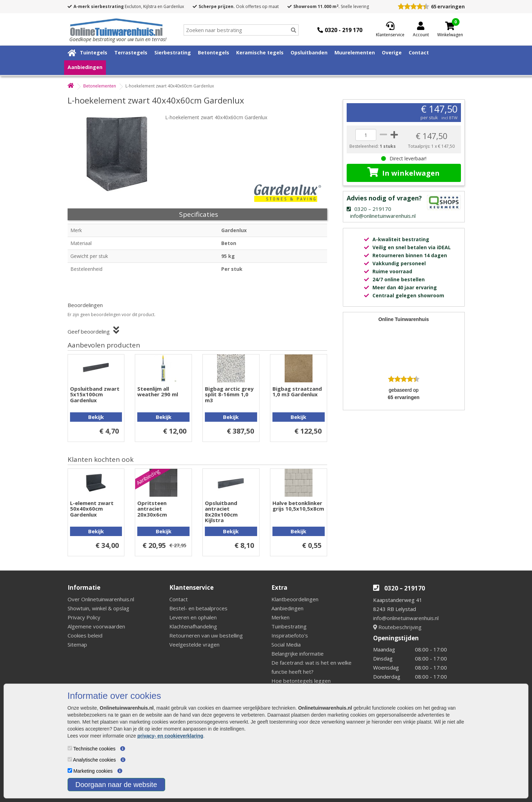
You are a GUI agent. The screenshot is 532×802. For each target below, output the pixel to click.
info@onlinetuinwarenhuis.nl (406, 618)
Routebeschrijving (397, 627)
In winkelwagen (404, 173)
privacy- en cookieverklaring (170, 736)
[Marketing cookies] (70, 770)
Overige (392, 52)
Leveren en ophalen (193, 617)
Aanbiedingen (85, 67)
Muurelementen (355, 52)
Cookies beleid (85, 635)
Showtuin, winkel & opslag (98, 608)
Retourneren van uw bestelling (206, 635)
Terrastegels (131, 52)
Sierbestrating (173, 52)
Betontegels (214, 52)
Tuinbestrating (289, 626)
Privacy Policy (84, 617)
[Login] (421, 30)
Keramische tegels (260, 52)
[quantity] (366, 135)
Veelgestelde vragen (194, 644)
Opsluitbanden (309, 52)
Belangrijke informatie (298, 654)
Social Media (286, 644)
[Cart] (450, 26)
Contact (419, 52)
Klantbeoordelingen (295, 599)
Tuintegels (94, 52)
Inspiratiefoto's (290, 635)
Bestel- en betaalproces (198, 608)
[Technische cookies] (70, 748)
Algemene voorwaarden (96, 626)
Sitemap (77, 644)
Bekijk (96, 417)
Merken (280, 617)
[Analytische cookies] (70, 759)
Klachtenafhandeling (193, 626)
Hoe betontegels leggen (301, 681)
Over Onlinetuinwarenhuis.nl (101, 599)
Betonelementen (100, 86)
